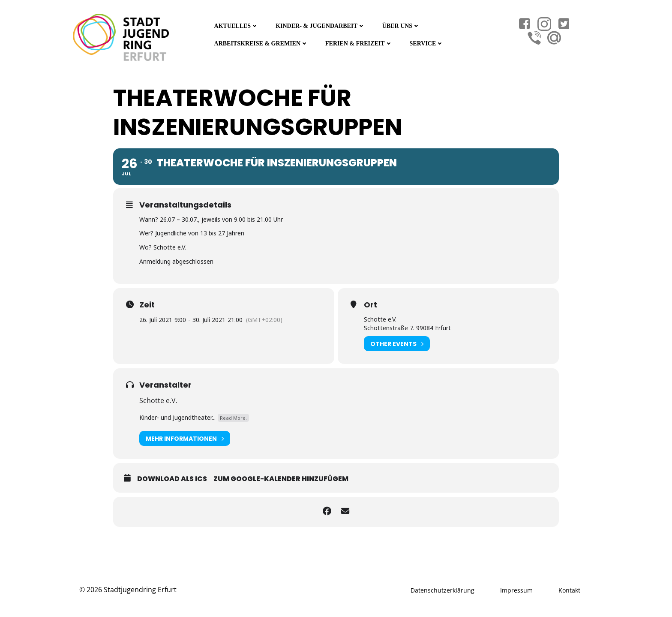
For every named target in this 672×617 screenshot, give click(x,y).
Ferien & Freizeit (358, 43)
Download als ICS (172, 477)
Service (426, 43)
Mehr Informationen (185, 437)
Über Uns (401, 25)
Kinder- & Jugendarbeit (320, 25)
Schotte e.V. (158, 399)
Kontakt (569, 588)
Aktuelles (236, 25)
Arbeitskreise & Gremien (261, 43)
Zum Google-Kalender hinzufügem (281, 477)
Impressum (516, 588)
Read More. (233, 416)
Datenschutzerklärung (442, 588)
